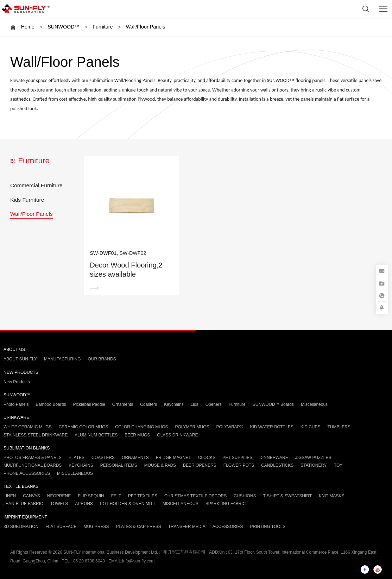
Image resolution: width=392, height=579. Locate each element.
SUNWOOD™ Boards (273, 404)
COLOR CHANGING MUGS (141, 427)
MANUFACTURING (62, 359)
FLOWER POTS (239, 465)
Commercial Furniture (36, 185)
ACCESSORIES (228, 527)
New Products (17, 382)
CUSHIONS (245, 496)
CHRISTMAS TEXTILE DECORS (195, 496)
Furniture (103, 27)
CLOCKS (207, 458)
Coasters (148, 404)
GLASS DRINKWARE (177, 435)
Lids (195, 404)
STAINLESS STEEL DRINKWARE (36, 435)
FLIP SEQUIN (91, 496)
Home (28, 27)
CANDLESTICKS (277, 465)
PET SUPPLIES (237, 458)
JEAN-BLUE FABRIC (23, 504)
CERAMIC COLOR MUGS (84, 427)
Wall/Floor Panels (146, 27)
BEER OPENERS (200, 465)
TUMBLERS (339, 427)
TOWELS (59, 504)
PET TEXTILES (143, 496)
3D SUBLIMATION (21, 527)
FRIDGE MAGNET (173, 458)
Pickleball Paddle (89, 404)
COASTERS (103, 458)
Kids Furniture (27, 200)
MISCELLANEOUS (75, 473)
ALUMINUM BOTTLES (96, 435)
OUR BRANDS (102, 359)
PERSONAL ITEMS (119, 465)
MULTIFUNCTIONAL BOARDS (33, 465)
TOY (338, 465)
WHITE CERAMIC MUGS (28, 427)
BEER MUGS (137, 435)
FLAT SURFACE (61, 527)
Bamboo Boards (51, 404)
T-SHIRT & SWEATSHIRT (287, 496)
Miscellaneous (314, 404)
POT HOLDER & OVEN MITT (128, 504)
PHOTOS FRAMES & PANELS (33, 458)
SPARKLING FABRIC (226, 504)
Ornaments (123, 404)
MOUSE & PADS (160, 465)
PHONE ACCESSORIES (27, 473)
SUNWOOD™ (64, 27)
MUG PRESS (96, 527)
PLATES (77, 458)
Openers (214, 404)
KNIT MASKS (331, 496)
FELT (116, 496)
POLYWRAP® (230, 427)
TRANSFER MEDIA (187, 527)
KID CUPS (311, 427)
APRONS (84, 504)
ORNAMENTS (135, 458)
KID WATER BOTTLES (271, 427)
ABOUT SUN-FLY (20, 359)
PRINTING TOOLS (268, 527)
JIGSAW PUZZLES (313, 458)
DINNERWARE (274, 458)
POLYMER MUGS (192, 427)
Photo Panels (16, 404)
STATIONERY (314, 465)
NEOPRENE (59, 496)
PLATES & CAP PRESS (138, 527)
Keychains (174, 404)
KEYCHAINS (81, 465)
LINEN (10, 496)
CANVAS (31, 496)
